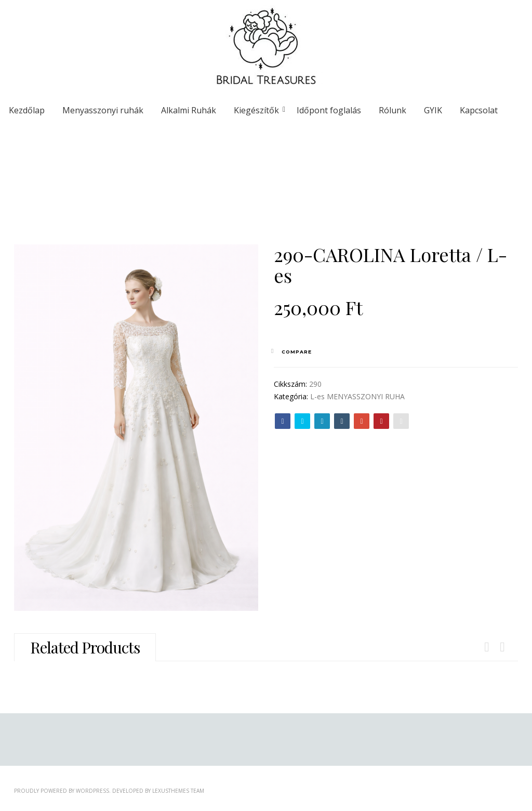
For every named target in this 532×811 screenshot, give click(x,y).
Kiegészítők (258, 110)
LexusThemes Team (178, 791)
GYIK (433, 110)
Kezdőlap (27, 110)
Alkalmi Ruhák (189, 110)
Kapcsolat (479, 110)
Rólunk (393, 110)
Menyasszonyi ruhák (103, 110)
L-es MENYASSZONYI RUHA (357, 396)
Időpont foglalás (329, 110)
